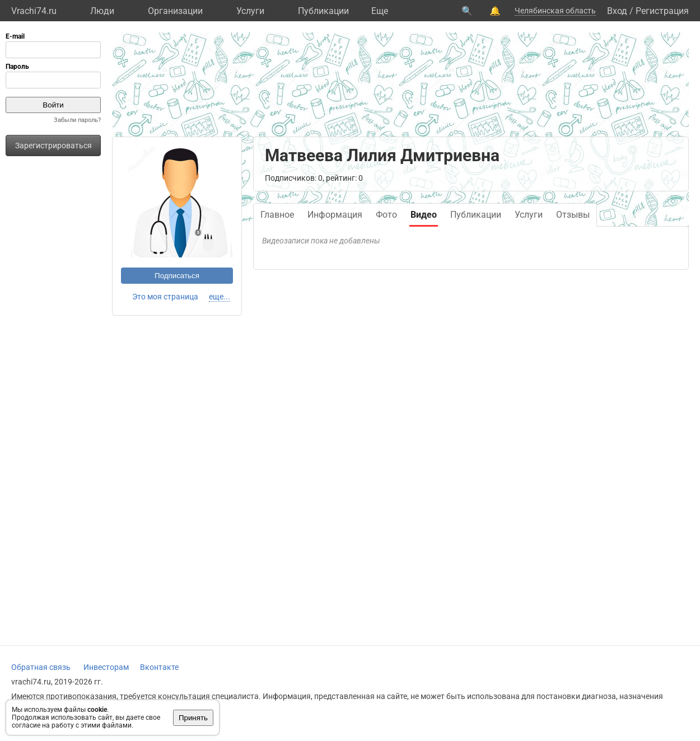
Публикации (323, 11)
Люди (102, 11)
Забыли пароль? (77, 120)
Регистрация (662, 11)
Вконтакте (159, 667)
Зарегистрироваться (53, 146)
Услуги (250, 11)
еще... (220, 297)
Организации (175, 11)
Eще (380, 11)
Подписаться (177, 276)
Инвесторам (106, 667)
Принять (193, 718)
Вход (617, 11)
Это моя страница (165, 297)
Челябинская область (555, 11)
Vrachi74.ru (34, 11)
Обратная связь (41, 667)
